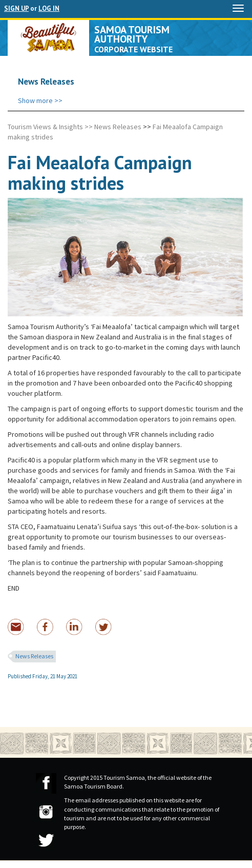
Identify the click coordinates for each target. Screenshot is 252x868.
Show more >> (40, 100)
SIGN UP (16, 8)
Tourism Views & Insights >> (50, 127)
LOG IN (49, 8)
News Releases (118, 127)
